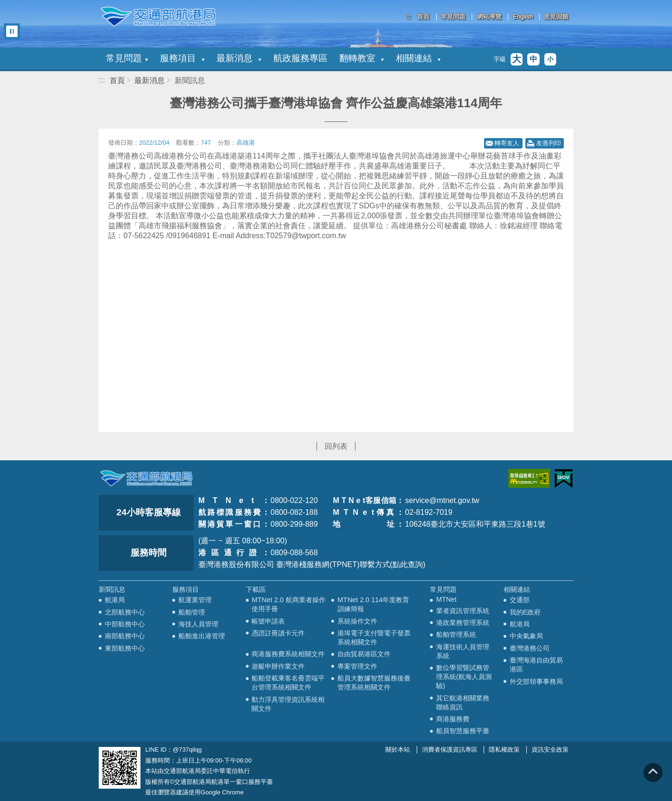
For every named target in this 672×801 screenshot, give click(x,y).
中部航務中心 (125, 624)
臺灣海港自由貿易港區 (536, 665)
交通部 (520, 600)
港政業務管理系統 (463, 623)
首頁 (423, 17)
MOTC (146, 478)
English (523, 17)
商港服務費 (453, 719)
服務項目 (182, 58)
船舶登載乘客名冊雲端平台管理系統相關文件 (288, 683)
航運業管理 (195, 600)
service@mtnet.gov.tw (442, 500)
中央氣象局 (526, 636)
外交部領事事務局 (536, 681)
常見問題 (453, 17)
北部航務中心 (125, 612)
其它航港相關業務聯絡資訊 (463, 703)
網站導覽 (489, 17)
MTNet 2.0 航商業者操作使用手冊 (288, 604)
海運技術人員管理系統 (463, 651)
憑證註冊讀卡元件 (278, 633)
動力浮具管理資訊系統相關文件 (288, 704)
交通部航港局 (158, 17)
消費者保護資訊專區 (450, 750)
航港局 (115, 600)
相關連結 (418, 58)
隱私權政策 (504, 750)
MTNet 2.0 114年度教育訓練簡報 (373, 604)
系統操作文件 (357, 621)
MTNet (446, 599)
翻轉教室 (362, 58)
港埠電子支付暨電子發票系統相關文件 (374, 638)
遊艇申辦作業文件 (278, 666)
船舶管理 (192, 612)
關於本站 (398, 750)
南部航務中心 (125, 636)
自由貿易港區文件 (364, 654)
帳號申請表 (268, 621)
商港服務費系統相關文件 (288, 654)
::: (409, 16)
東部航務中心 (125, 648)
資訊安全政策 (550, 750)
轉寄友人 (507, 143)
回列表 (336, 446)
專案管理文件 (357, 666)
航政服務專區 (300, 58)
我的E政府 (525, 612)
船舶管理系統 (456, 634)
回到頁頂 (653, 773)
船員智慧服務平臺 (463, 731)
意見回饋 (556, 17)
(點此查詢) (408, 564)
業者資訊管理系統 (463, 611)
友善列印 (549, 143)
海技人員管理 (198, 624)
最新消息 (239, 58)
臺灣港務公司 (530, 648)
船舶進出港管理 (202, 636)
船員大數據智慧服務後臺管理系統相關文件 (374, 683)
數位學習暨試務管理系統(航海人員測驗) (464, 677)
